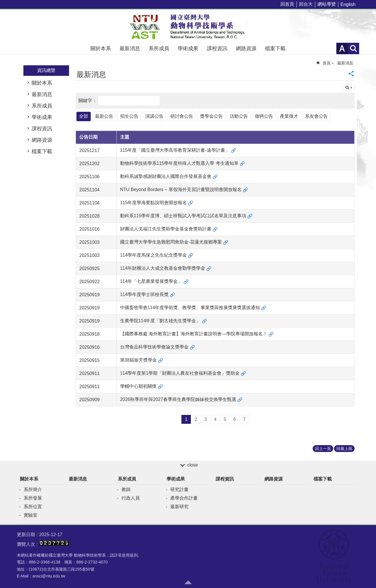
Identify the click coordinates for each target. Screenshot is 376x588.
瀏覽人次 (26, 544)
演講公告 (154, 116)
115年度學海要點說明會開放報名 (154, 203)
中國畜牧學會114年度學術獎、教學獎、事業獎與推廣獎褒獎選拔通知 (190, 308)
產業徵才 (289, 116)
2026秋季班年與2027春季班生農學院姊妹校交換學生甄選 (178, 399)
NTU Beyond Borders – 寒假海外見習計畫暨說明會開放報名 (181, 189)
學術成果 (188, 48)
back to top (188, 582)
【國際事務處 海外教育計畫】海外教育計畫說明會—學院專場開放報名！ (194, 334)
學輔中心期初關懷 (138, 386)
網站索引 (353, 48)
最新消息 (130, 48)
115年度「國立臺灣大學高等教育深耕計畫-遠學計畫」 (175, 150)
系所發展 (33, 498)
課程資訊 (217, 48)
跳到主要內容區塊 (3, 3)
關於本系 (101, 48)
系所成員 (159, 48)
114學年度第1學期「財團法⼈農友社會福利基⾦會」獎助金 (180, 373)
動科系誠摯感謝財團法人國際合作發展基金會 (166, 176)
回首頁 (287, 4)
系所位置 (33, 507)
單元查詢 (349, 88)
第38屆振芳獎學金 (139, 360)
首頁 (327, 63)
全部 (84, 116)
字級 (342, 48)
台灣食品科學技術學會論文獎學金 (154, 347)
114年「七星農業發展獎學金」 (151, 281)
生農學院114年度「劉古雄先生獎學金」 (160, 321)
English (348, 4)
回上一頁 (323, 449)
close (192, 465)
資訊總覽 (46, 70)
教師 (126, 489)
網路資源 (246, 48)
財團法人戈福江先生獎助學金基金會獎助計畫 (166, 229)
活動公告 (239, 116)
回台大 (306, 4)
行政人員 (131, 498)
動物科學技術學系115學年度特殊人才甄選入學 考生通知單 (179, 163)
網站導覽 (327, 4)
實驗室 (31, 515)
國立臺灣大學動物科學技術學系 (188, 26)
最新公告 (104, 116)
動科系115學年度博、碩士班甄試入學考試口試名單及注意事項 (183, 216)
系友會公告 (316, 116)
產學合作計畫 (184, 498)
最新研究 (179, 507)
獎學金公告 (211, 116)
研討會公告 (182, 116)
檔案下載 (275, 48)
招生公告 (129, 116)
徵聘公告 (264, 116)
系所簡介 (33, 489)
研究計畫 (179, 489)
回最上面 (344, 449)
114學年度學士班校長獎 (144, 294)
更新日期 (26, 535)
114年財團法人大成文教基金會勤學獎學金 (163, 268)
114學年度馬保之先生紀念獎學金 (154, 255)
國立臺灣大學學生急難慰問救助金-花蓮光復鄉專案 (171, 242)
